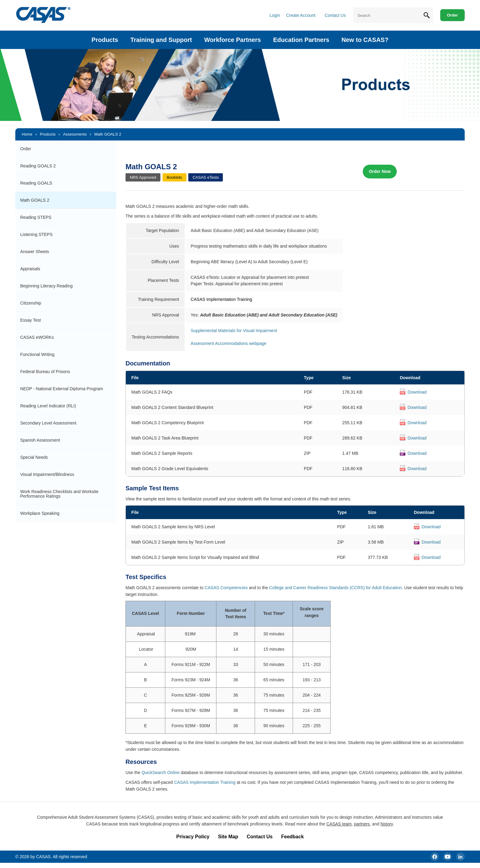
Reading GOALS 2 (38, 166)
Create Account (301, 15)
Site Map (228, 837)
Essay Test (30, 320)
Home (27, 134)
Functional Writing (37, 354)
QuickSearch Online (161, 773)
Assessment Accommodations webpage (229, 343)
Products (105, 40)
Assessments (75, 134)
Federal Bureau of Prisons (45, 372)
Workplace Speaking (40, 513)
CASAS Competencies (226, 588)
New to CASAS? (365, 40)
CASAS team (339, 824)
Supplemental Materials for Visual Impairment (234, 331)
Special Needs (34, 457)
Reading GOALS (36, 183)
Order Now (380, 171)
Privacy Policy (193, 837)
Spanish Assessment (40, 440)
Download (417, 392)
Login (275, 15)
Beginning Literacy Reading (46, 286)
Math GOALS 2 (108, 134)
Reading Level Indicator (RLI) (48, 406)
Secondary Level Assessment (48, 423)
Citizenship (31, 303)
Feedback (292, 837)
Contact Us (335, 15)
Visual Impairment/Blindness (47, 474)
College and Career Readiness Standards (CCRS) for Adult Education (335, 588)
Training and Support (161, 40)
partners (362, 824)
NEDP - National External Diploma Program (62, 389)
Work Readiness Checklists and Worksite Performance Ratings (59, 494)
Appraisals (30, 269)
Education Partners (301, 40)
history (387, 824)
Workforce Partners (232, 40)
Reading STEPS (36, 217)
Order (452, 15)
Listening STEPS (36, 234)
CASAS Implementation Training (205, 782)
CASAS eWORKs (37, 337)
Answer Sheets (35, 252)
